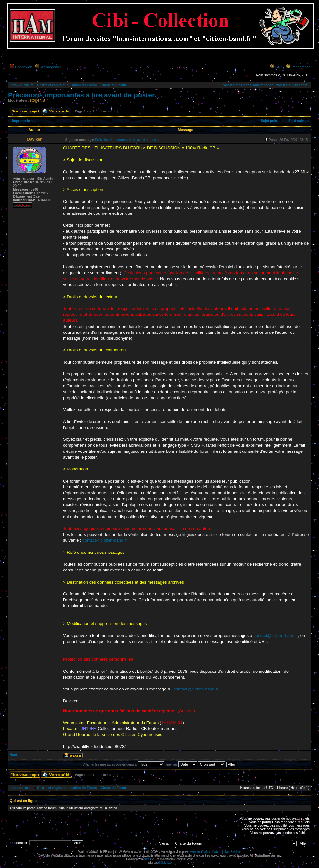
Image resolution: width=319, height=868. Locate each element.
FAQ (279, 67)
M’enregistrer (51, 67)
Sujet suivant (298, 121)
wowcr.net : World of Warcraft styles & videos (216, 852)
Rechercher (301, 67)
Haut (13, 755)
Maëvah (166, 852)
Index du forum (22, 85)
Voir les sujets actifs (292, 85)
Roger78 (38, 100)
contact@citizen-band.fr (105, 540)
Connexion (24, 67)
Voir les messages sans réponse (248, 85)
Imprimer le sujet (25, 121)
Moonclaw (181, 852)
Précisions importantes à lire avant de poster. (82, 95)
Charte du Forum (114, 85)
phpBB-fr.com (166, 863)
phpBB (148, 859)
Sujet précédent (273, 121)
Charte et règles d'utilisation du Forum (67, 85)
